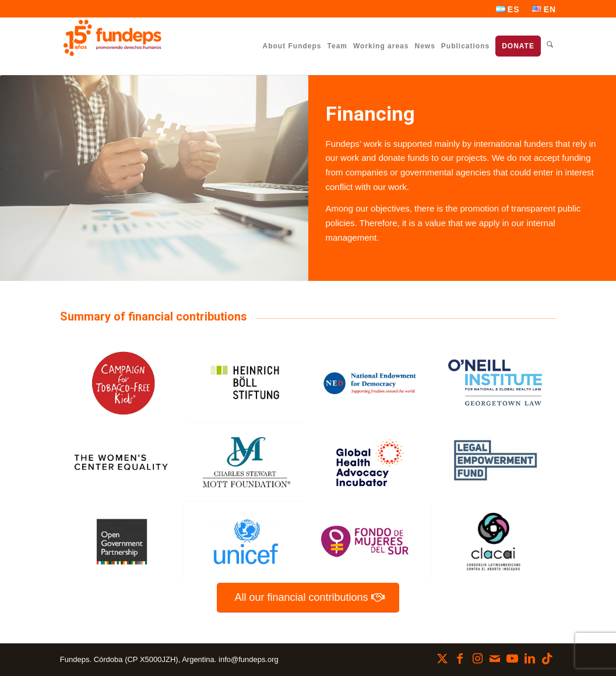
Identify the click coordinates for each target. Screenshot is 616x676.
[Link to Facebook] (460, 659)
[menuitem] (508, 9)
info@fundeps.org (249, 659)
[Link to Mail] (495, 659)
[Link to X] (442, 659)
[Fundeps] (112, 38)
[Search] (550, 46)
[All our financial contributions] (308, 598)
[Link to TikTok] (547, 659)
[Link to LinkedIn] (530, 659)
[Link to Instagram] (477, 659)
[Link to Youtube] (512, 659)
